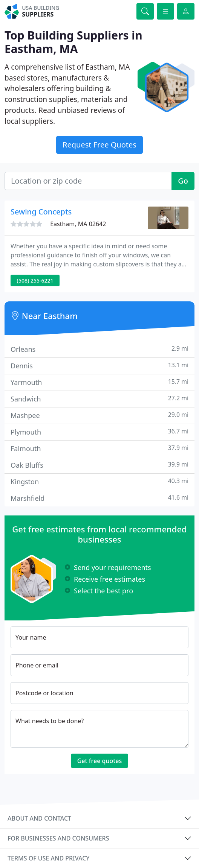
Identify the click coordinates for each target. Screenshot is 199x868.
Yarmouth (99, 382)
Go (183, 181)
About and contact (39, 818)
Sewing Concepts (41, 212)
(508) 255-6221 (35, 280)
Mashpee (99, 415)
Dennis (99, 366)
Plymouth (99, 432)
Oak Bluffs (99, 465)
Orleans (99, 349)
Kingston (99, 481)
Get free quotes (100, 761)
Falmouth (99, 448)
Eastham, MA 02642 (78, 224)
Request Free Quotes (99, 145)
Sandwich (99, 399)
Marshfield (99, 498)
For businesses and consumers (58, 838)
